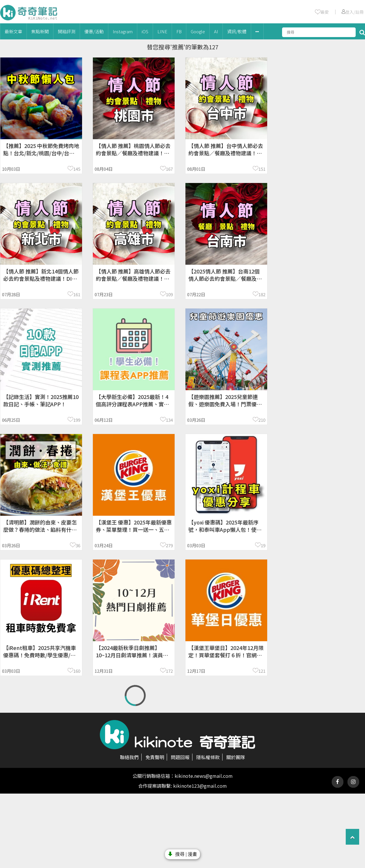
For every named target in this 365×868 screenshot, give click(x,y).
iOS (145, 31)
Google (198, 31)
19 (263, 545)
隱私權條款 (208, 757)
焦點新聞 (40, 31)
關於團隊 (236, 757)
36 (78, 545)
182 (262, 294)
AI (216, 31)
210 (262, 420)
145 (77, 169)
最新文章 (13, 31)
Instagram (123, 31)
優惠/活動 (94, 31)
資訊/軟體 (237, 31)
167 (169, 169)
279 (169, 545)
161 (77, 294)
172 (169, 671)
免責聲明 (155, 757)
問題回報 (180, 757)
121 (262, 671)
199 (77, 420)
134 (169, 420)
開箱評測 (67, 31)
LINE (162, 31)
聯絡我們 (129, 757)
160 (77, 671)
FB (179, 31)
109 (169, 294)
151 (262, 169)
